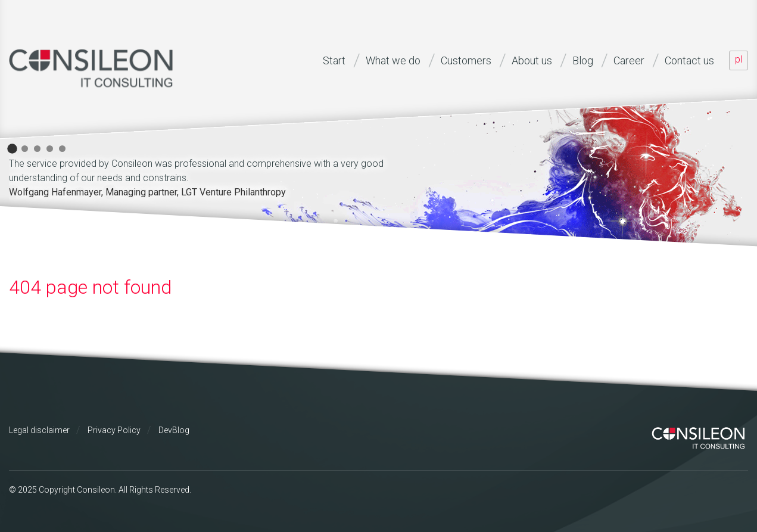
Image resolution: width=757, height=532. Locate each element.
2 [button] (25, 149)
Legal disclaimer (39, 430)
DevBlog (174, 430)
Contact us (689, 60)
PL (739, 59)
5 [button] (62, 149)
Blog (583, 60)
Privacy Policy (114, 430)
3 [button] (37, 149)
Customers (466, 60)
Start (334, 60)
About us (532, 60)
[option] (217, 176)
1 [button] (12, 149)
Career (629, 60)
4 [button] (50, 149)
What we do (393, 60)
